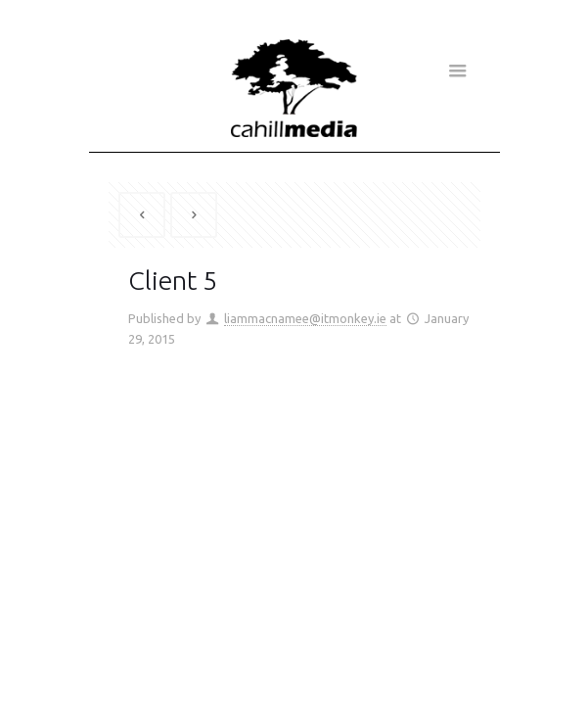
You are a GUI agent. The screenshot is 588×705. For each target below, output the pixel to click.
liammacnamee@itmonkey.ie (305, 318)
